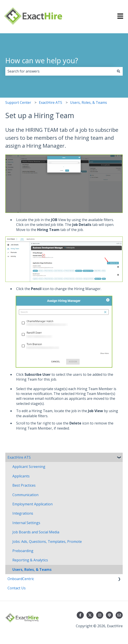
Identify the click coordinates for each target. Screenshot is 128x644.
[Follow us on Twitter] (90, 615)
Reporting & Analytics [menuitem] (30, 560)
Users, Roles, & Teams (89, 102)
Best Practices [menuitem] (24, 485)
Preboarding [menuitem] (23, 551)
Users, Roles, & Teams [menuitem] (32, 570)
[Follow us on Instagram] (100, 615)
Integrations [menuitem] (23, 513)
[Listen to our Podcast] (109, 615)
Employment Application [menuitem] (32, 504)
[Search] (118, 71)
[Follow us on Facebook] (80, 615)
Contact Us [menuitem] (17, 588)
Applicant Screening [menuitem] (29, 467)
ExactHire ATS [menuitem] (19, 457)
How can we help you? (42, 60)
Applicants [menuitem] (21, 476)
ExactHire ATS (51, 102)
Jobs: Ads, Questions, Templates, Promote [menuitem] (47, 542)
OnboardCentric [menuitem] (21, 579)
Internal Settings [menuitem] (26, 523)
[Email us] (119, 615)
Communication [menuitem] (25, 495)
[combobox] (60, 71)
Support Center (18, 102)
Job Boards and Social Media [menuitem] (36, 532)
